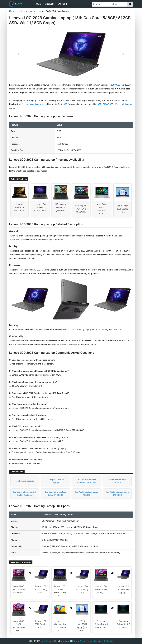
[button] (18, 54)
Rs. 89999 (62, 104)
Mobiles (49, 4)
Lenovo (31, 11)
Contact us (108, 641)
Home (38, 4)
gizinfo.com (47, 641)
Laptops (62, 4)
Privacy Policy (79, 641)
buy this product (37, 104)
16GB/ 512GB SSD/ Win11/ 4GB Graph (114, 104)
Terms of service (94, 641)
